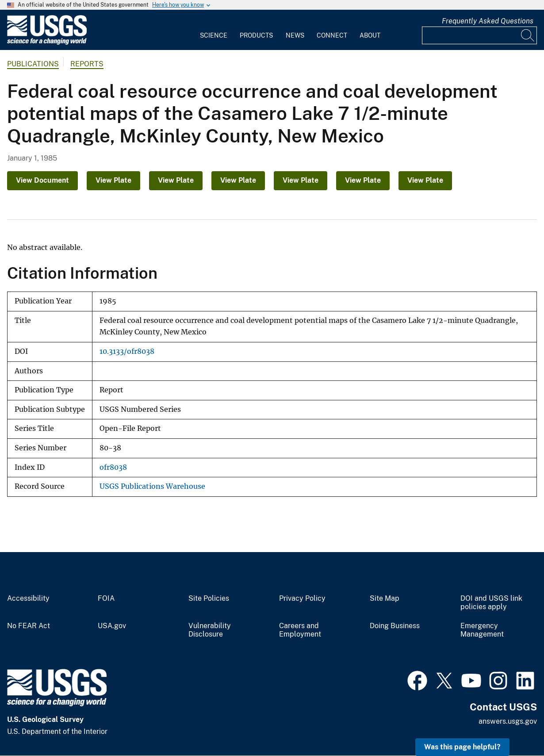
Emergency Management (482, 630)
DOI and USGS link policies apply (491, 603)
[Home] (47, 43)
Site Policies (209, 599)
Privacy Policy (302, 599)
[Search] (528, 35)
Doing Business (395, 626)
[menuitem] (214, 30)
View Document (42, 180)
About (370, 35)
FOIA (106, 599)
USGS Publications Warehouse (152, 486)
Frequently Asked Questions (488, 21)
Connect (332, 35)
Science (214, 35)
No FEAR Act (29, 626)
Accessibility (28, 599)
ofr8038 (113, 467)
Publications (33, 64)
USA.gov (112, 626)
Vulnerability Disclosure (210, 630)
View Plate (113, 180)
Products (256, 35)
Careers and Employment (300, 630)
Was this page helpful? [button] (462, 747)
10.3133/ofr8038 (127, 351)
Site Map (385, 599)
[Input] (479, 35)
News (295, 35)
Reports (87, 64)
